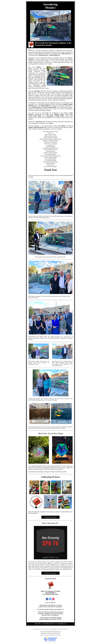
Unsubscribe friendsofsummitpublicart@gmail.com (51, 632)
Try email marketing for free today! (51, 642)
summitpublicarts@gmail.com (50, 635)
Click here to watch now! (50, 517)
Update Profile (44, 633)
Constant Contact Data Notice (54, 633)
